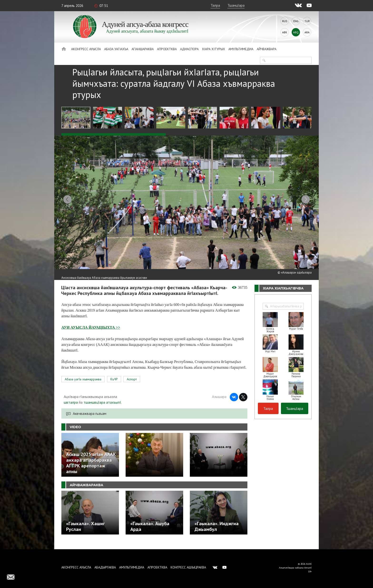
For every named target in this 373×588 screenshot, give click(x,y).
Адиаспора (189, 49)
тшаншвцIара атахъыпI (102, 407)
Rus (285, 21)
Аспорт (132, 384)
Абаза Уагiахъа (116, 49)
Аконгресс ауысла (86, 49)
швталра (71, 407)
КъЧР (114, 384)
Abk (285, 32)
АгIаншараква (143, 49)
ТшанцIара (236, 5)
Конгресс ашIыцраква (188, 567)
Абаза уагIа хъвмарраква (83, 384)
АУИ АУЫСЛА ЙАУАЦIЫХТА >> (91, 333)
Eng (296, 21)
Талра (215, 5)
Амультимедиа (241, 49)
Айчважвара (267, 49)
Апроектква (167, 49)
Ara (307, 32)
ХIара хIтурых (213, 49)
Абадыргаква (105, 567)
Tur (307, 21)
